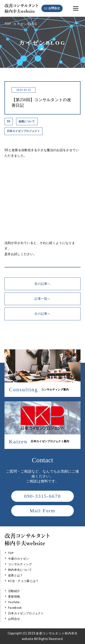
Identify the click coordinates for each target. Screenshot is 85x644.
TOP (8, 24)
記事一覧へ (42, 299)
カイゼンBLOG (25, 24)
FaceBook (15, 608)
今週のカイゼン (18, 559)
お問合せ (54, 8)
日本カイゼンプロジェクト (26, 613)
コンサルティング (20, 564)
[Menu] (76, 8)
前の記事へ (42, 284)
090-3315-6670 (42, 496)
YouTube (14, 602)
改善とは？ (16, 575)
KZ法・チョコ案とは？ (23, 581)
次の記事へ (42, 314)
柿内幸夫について (20, 570)
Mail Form (43, 511)
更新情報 (14, 597)
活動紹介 (14, 591)
